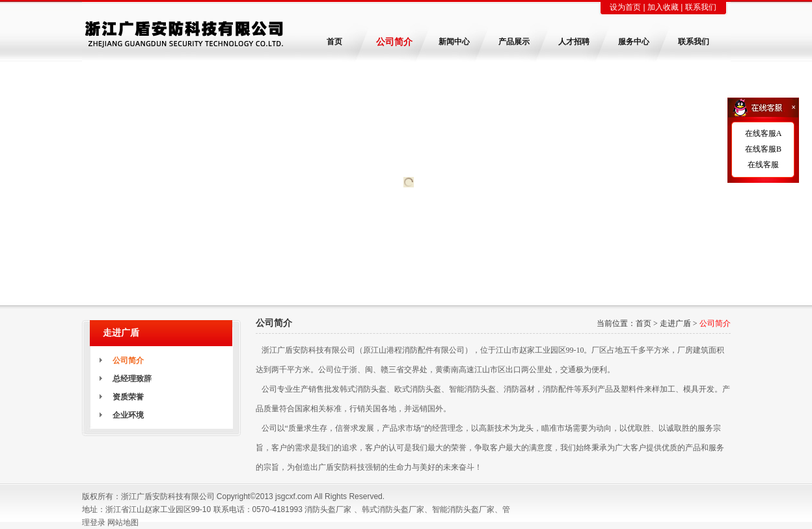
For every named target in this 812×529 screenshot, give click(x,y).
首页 (643, 323)
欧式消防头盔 (418, 389)
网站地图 (123, 522)
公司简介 (715, 323)
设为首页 (625, 7)
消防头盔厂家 (328, 509)
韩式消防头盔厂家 (393, 509)
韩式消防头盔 (363, 389)
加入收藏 (663, 7)
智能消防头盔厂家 (463, 509)
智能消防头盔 (472, 389)
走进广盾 (675, 323)
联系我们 (701, 7)
